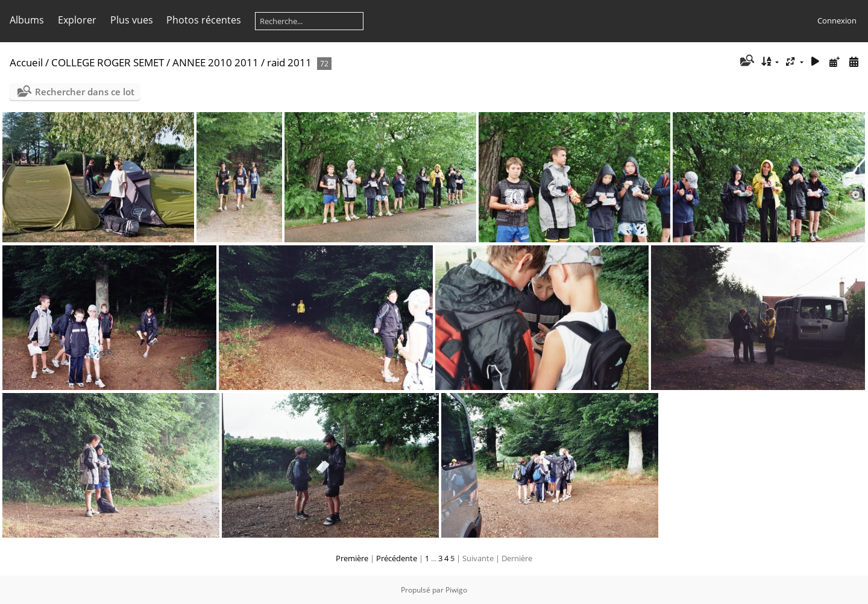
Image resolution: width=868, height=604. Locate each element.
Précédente (397, 558)
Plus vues (132, 20)
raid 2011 (289, 62)
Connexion (837, 20)
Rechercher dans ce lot (85, 92)
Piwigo (456, 590)
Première (352, 558)
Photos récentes (204, 20)
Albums (27, 20)
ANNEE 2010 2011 (215, 62)
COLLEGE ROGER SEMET (108, 62)
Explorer (77, 20)
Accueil (26, 62)
